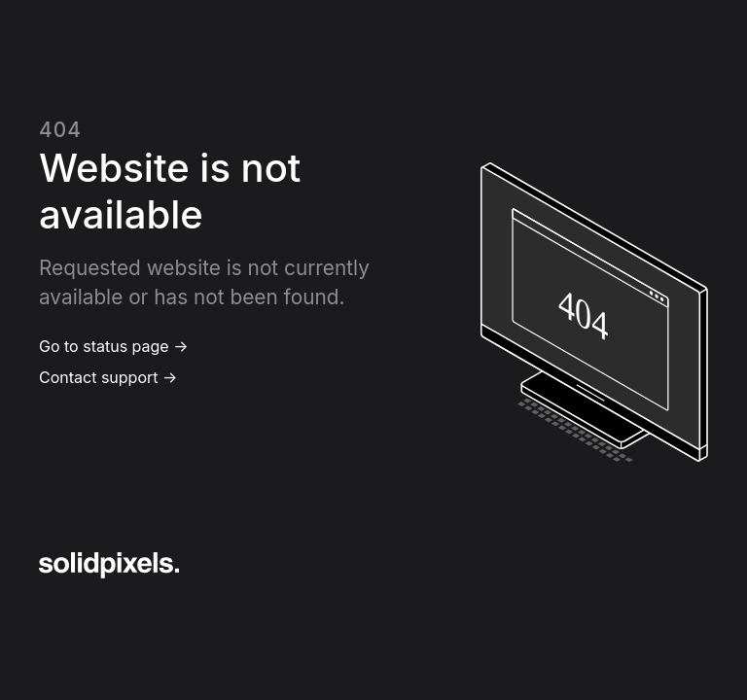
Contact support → (108, 377)
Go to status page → (113, 346)
